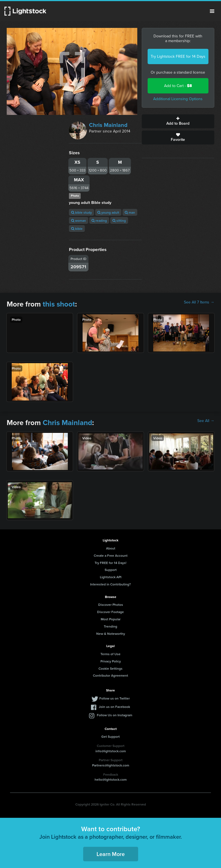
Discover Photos (111, 605)
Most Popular (111, 619)
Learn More (111, 854)
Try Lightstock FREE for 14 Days (178, 56)
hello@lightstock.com (111, 779)
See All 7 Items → (199, 302)
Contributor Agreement (110, 675)
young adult (108, 212)
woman (79, 220)
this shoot (59, 304)
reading (99, 220)
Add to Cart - (178, 86)
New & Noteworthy (111, 634)
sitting (119, 220)
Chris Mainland (108, 125)
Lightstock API (111, 577)
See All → (206, 421)
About (111, 548)
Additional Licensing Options (178, 99)
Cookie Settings (110, 668)
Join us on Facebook (114, 707)
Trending (110, 626)
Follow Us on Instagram (115, 715)
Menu (212, 11)
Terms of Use (110, 654)
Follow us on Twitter (115, 698)
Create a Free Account (111, 555)
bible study (81, 212)
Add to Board (178, 121)
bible (77, 229)
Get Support (110, 736)
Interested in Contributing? (110, 584)
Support (111, 570)
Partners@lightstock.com (111, 765)
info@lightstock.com (111, 751)
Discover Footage (110, 612)
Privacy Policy (111, 661)
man (130, 212)
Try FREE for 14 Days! (110, 563)
